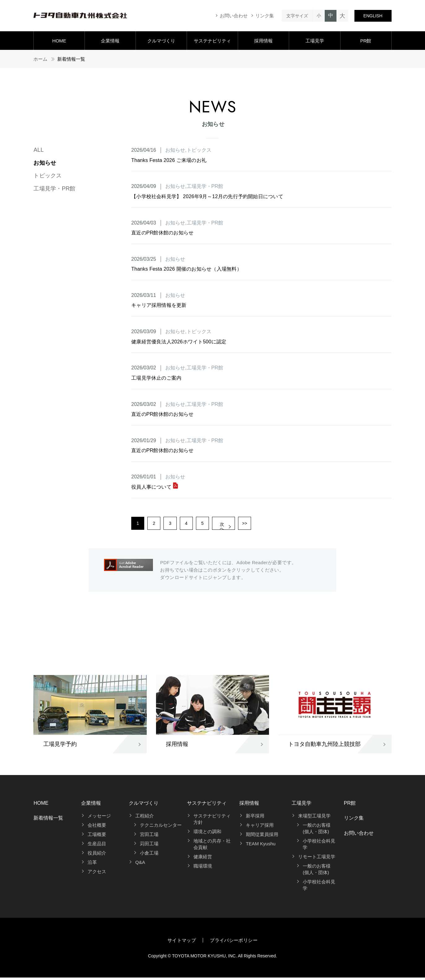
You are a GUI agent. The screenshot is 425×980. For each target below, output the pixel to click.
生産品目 (97, 846)
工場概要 (97, 837)
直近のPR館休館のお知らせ (162, 233)
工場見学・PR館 (54, 189)
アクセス (97, 874)
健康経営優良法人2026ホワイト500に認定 (179, 342)
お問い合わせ (234, 16)
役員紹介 (97, 855)
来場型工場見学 (314, 818)
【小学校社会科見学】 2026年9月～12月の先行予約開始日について (207, 196)
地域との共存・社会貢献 (212, 847)
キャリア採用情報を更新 (159, 305)
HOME (59, 41)
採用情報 (263, 41)
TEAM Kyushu (261, 846)
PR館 (366, 41)
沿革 (92, 865)
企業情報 (110, 41)
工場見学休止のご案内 (156, 378)
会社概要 (97, 828)
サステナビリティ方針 (212, 821)
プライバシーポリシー (234, 943)
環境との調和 (207, 834)
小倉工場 (149, 855)
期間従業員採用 (262, 837)
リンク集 (265, 16)
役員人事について (155, 487)
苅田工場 (149, 846)
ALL (39, 150)
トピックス (48, 176)
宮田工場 (149, 837)
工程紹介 (145, 818)
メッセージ (99, 818)
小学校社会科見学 (319, 847)
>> (266, 525)
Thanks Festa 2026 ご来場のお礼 (169, 160)
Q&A (140, 865)
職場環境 (203, 868)
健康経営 (203, 859)
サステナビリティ (212, 41)
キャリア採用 (260, 828)
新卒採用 (255, 818)
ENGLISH (373, 16)
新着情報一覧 (48, 820)
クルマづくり (161, 41)
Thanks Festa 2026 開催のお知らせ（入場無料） (186, 269)
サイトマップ (182, 943)
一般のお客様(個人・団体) (317, 831)
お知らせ (45, 163)
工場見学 (315, 41)
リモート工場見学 (317, 859)
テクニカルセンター (161, 828)
